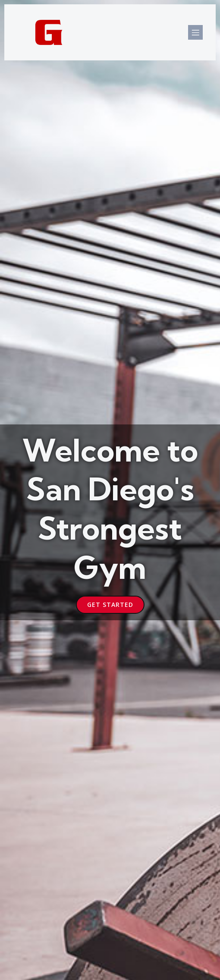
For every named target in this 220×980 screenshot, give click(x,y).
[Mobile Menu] (195, 32)
